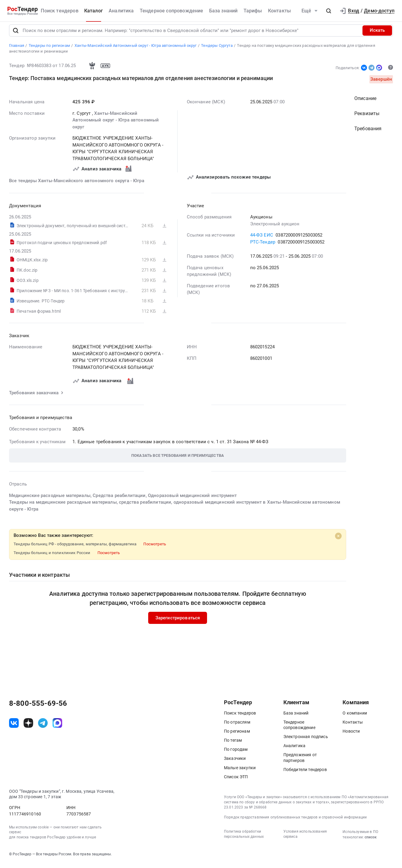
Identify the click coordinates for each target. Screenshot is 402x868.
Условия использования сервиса (305, 838)
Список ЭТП (236, 781)
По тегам (233, 744)
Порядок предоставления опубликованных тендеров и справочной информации (295, 821)
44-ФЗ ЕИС (262, 239)
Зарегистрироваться (178, 622)
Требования (368, 132)
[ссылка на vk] (14, 727)
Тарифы (253, 11)
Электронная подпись (306, 741)
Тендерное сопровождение (172, 11)
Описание (365, 102)
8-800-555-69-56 (38, 707)
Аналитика (121, 11)
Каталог (94, 11)
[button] (329, 11)
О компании (355, 717)
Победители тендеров (305, 773)
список (371, 841)
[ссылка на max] (57, 727)
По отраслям (237, 726)
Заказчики (235, 763)
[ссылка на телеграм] (43, 727)
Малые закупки (240, 772)
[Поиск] (16, 34)
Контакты (279, 11)
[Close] (338, 540)
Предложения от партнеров (300, 762)
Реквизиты (367, 117)
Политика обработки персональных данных (244, 838)
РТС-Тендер (263, 246)
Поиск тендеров (59, 11)
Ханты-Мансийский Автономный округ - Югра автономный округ (116, 124)
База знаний (223, 11)
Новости (351, 735)
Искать (377, 34)
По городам (236, 753)
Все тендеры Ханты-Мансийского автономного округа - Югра (77, 185)
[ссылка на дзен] (28, 727)
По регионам (237, 735)
